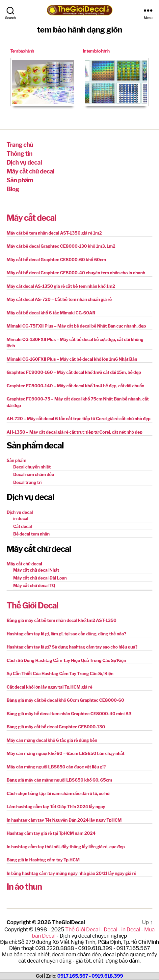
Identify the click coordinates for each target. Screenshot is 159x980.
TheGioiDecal (68, 922)
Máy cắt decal (31, 218)
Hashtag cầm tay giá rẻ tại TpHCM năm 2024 (51, 833)
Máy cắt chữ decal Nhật (36, 570)
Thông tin (19, 154)
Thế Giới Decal (32, 605)
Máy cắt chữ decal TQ (34, 585)
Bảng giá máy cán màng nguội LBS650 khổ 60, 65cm (59, 780)
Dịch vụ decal (24, 162)
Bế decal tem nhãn (31, 534)
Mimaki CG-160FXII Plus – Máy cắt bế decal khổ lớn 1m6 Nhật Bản (72, 359)
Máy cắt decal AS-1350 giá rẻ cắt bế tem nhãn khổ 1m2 (61, 286)
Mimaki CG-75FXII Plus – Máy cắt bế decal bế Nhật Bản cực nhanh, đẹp (76, 326)
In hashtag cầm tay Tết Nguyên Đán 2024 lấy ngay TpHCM (64, 820)
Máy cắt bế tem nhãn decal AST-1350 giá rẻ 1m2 (54, 233)
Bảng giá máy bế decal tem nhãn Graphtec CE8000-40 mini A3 (69, 714)
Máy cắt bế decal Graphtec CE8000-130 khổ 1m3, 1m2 (61, 246)
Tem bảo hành (22, 51)
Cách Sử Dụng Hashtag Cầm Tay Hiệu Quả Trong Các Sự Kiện (66, 660)
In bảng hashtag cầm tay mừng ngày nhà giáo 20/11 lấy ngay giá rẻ (71, 873)
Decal (110, 930)
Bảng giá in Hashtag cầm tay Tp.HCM (43, 860)
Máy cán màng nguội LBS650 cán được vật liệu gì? (56, 767)
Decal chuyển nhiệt (32, 467)
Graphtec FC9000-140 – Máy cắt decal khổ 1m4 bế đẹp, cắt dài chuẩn (75, 386)
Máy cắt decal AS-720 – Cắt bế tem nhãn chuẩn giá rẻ (59, 299)
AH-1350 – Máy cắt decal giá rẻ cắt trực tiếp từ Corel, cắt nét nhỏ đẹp (75, 432)
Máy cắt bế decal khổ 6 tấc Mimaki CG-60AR (51, 313)
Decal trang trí (27, 482)
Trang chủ (20, 145)
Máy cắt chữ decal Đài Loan (40, 578)
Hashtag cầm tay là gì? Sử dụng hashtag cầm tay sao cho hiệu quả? (72, 647)
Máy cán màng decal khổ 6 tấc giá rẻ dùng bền (52, 740)
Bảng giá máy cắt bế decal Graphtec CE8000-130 (56, 727)
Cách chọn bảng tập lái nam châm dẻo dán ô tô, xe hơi (59, 793)
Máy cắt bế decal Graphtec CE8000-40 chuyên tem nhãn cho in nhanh (76, 273)
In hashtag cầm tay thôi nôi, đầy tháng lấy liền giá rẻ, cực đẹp (66, 847)
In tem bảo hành (96, 51)
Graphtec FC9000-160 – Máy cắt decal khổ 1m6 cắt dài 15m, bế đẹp (74, 372)
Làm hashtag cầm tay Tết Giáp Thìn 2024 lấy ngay (56, 807)
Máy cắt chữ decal (30, 171)
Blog (13, 189)
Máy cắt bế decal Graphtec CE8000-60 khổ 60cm (56, 260)
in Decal (131, 930)
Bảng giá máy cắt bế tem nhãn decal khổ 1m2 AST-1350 (61, 620)
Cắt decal (23, 526)
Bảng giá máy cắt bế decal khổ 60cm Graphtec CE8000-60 (65, 700)
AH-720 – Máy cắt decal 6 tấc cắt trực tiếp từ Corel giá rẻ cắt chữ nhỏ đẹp (79, 419)
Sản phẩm (20, 180)
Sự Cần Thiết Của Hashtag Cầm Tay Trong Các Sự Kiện (60, 673)
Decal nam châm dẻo (34, 474)
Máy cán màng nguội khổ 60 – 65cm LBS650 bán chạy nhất (66, 753)
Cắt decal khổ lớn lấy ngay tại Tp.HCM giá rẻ (50, 687)
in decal (21, 518)
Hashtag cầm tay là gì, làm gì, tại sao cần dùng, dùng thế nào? (66, 634)
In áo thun (24, 887)
